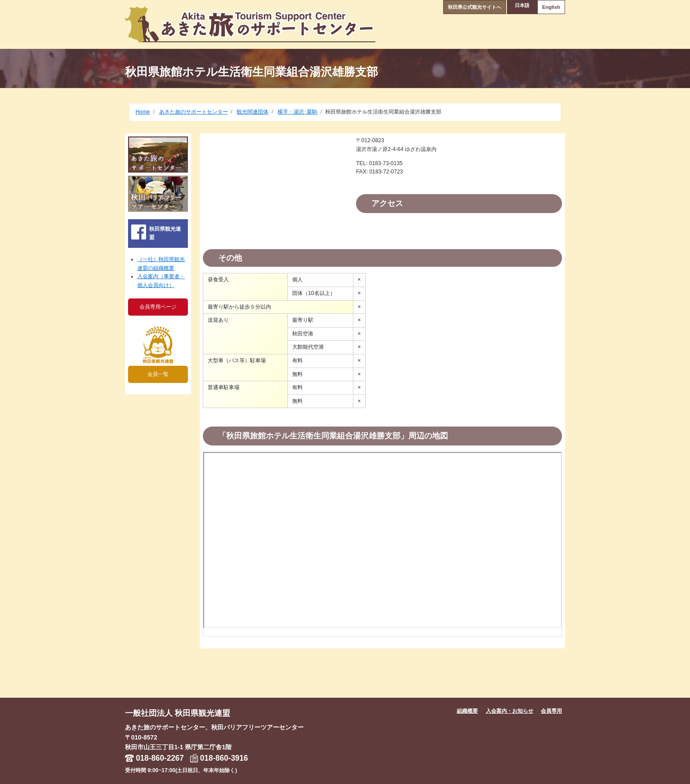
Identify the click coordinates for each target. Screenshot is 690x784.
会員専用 (551, 711)
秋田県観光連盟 (165, 233)
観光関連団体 (253, 112)
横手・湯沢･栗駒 (297, 112)
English (548, 6)
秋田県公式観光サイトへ (464, 6)
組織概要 (467, 711)
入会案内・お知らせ (510, 711)
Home (143, 112)
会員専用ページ (158, 307)
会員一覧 (158, 374)
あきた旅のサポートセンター (194, 112)
